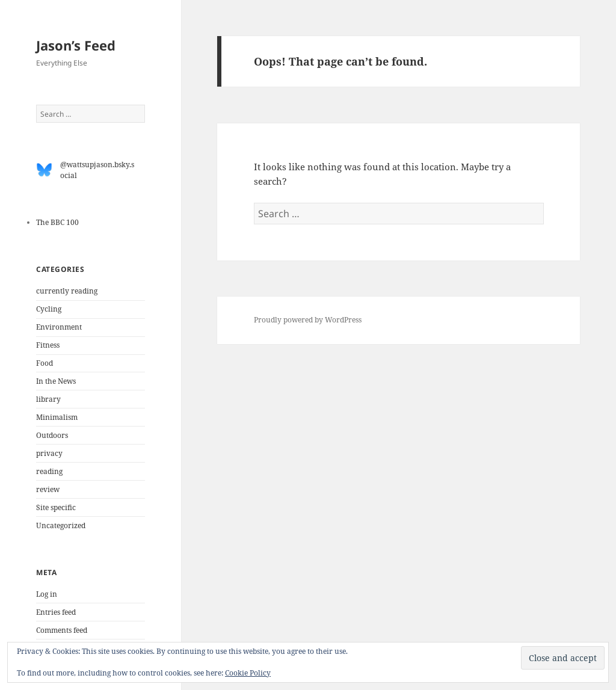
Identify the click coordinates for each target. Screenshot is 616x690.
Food (45, 363)
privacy (49, 453)
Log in (47, 594)
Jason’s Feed (76, 45)
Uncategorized (61, 525)
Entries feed (56, 612)
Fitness (48, 345)
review (48, 489)
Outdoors (52, 435)
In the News (56, 381)
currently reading (67, 291)
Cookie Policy (248, 673)
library (48, 399)
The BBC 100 (57, 222)
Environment (59, 327)
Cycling (49, 309)
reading (49, 471)
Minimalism (57, 417)
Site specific (56, 507)
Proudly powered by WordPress (308, 320)
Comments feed (62, 630)
